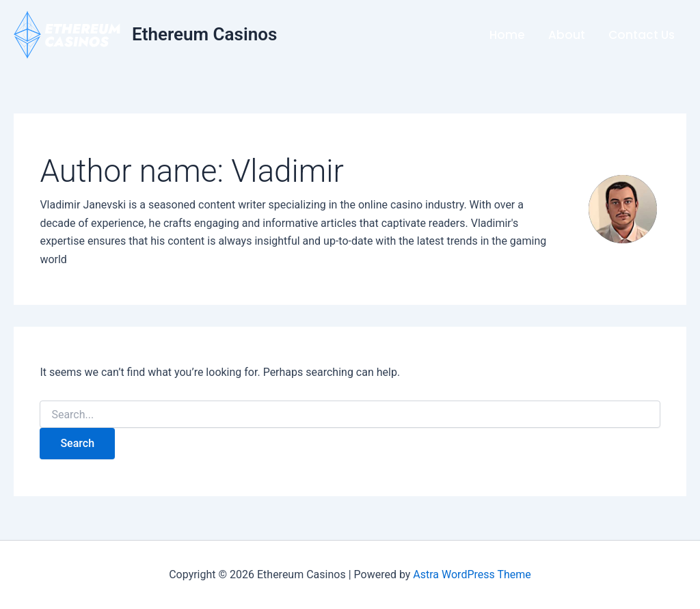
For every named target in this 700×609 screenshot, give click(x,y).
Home (507, 35)
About (567, 35)
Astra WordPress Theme (472, 574)
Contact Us (642, 35)
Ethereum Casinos (204, 34)
